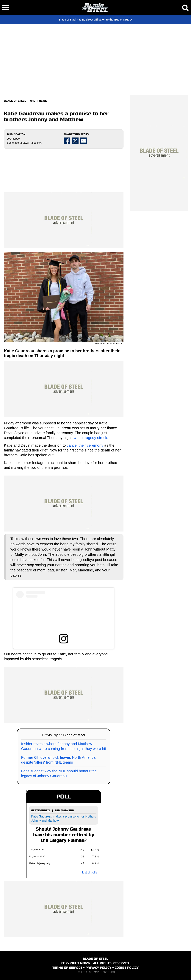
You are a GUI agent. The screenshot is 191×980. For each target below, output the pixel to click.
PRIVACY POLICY (98, 968)
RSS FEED (82, 972)
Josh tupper (14, 139)
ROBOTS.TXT (108, 972)
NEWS (43, 101)
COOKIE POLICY (127, 968)
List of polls (90, 872)
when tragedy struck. (91, 438)
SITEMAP (94, 972)
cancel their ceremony (86, 445)
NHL (33, 101)
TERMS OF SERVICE (67, 968)
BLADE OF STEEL (15, 101)
